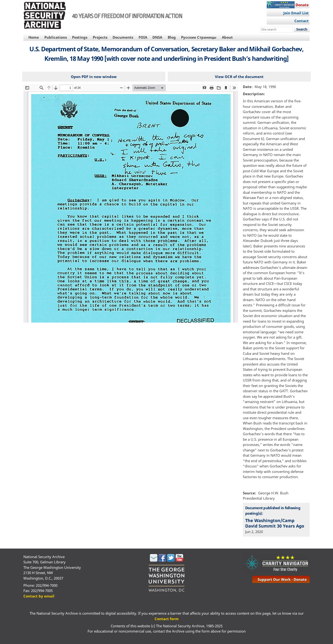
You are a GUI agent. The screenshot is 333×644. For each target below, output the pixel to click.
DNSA (157, 37)
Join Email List (296, 13)
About (227, 37)
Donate (302, 5)
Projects (100, 37)
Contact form (167, 619)
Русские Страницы (199, 37)
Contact (302, 21)
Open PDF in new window (94, 77)
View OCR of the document (239, 77)
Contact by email (39, 596)
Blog (172, 37)
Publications (56, 37)
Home (34, 37)
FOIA (143, 37)
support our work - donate (282, 579)
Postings (80, 37)
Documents (123, 37)
